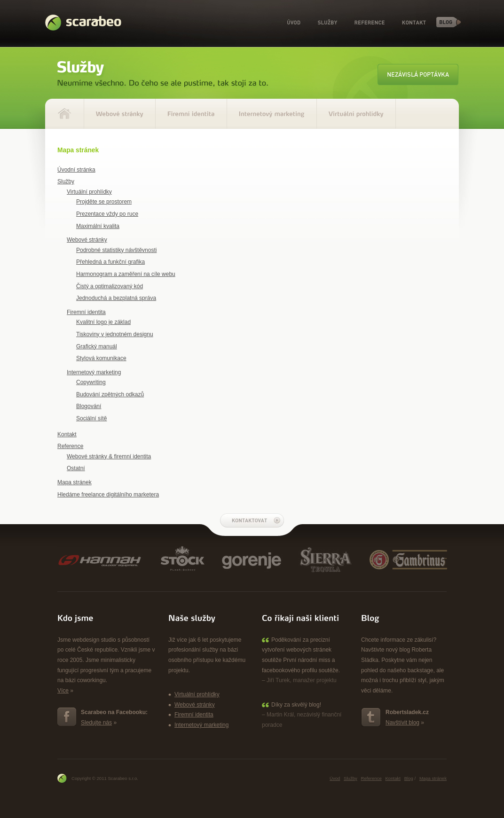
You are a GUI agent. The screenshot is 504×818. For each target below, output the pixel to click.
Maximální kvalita (98, 226)
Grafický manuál (97, 346)
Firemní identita (86, 312)
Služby (327, 23)
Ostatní (76, 468)
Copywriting (91, 382)
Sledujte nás (96, 723)
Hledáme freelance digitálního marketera (108, 495)
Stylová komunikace (101, 358)
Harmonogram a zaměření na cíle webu (126, 274)
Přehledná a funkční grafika (110, 262)
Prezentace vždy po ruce (107, 214)
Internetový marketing (94, 372)
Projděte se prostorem (104, 202)
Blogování (89, 406)
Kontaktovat (252, 520)
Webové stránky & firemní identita (109, 456)
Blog (449, 22)
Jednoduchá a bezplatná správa (116, 298)
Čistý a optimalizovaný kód (110, 286)
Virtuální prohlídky (89, 192)
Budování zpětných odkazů (110, 394)
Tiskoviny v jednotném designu (115, 334)
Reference (370, 23)
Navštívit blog (402, 723)
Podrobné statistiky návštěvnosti (116, 250)
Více (63, 691)
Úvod (294, 23)
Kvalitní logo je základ (103, 322)
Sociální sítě (91, 418)
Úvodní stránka (76, 170)
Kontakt (414, 23)
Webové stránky (87, 240)
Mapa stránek (75, 482)
